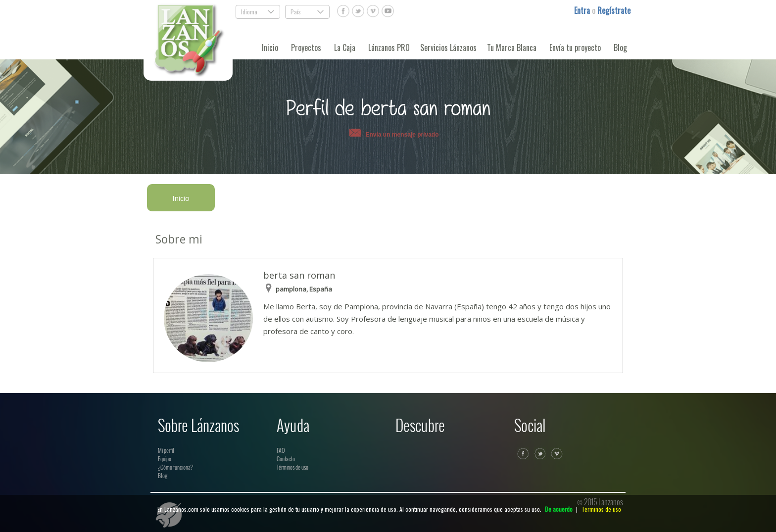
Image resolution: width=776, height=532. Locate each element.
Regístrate (614, 10)
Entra (583, 10)
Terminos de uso (601, 509)
